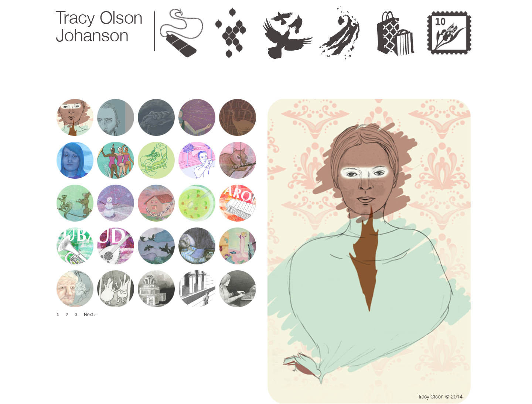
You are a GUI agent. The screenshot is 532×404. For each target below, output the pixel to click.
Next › (90, 315)
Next (481, 4)
